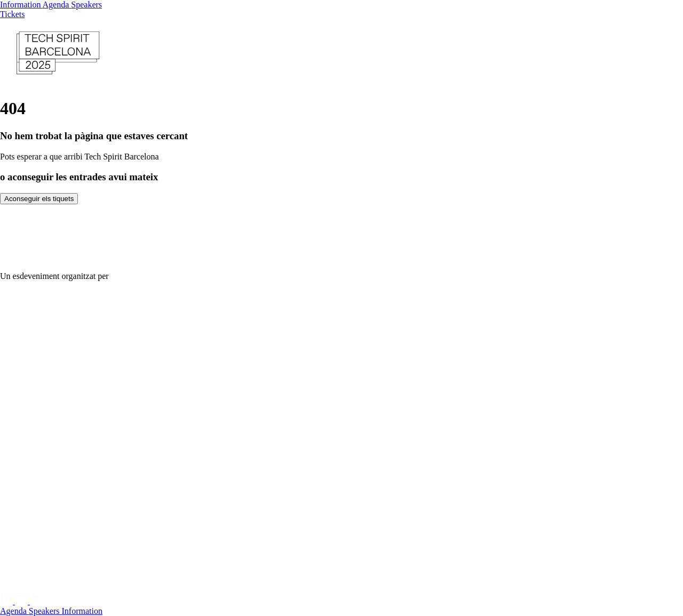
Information (21, 5)
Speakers (86, 5)
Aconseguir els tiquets (39, 199)
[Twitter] (36, 601)
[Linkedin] (7, 601)
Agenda (57, 5)
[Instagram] (22, 601)
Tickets (13, 14)
